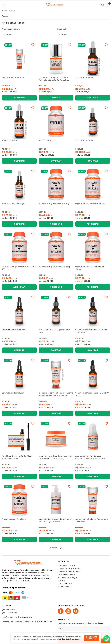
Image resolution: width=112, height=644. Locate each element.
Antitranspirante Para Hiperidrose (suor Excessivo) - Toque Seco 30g (55, 457)
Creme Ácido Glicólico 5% (13, 77)
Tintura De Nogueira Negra (13, 204)
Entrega (62, 581)
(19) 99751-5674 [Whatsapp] (10, 613)
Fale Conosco (65, 587)
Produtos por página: (11, 29)
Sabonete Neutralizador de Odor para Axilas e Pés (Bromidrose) (55, 520)
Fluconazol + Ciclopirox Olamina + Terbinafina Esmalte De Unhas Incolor (55, 79)
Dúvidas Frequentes (67, 575)
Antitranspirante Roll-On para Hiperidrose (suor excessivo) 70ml (90, 457)
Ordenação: (62, 29)
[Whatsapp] (107, 639)
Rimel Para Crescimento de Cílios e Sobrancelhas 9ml (17, 457)
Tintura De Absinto (10, 141)
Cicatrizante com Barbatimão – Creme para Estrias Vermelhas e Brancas (56, 394)
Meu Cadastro (65, 584)
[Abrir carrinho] (108, 5)
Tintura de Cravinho (84, 141)
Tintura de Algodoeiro (85, 77)
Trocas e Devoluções (68, 578)
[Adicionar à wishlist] (33, 45)
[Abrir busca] (103, 5)
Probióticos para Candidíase (14, 519)
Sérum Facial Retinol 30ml (13, 393)
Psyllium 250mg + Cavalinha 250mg (54, 267)
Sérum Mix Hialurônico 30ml (14, 330)
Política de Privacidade (69, 572)
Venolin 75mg (45, 141)
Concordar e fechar (92, 638)
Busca (12, 11)
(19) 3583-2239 (9, 610)
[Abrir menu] (4, 5)
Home (4, 11)
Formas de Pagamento (69, 569)
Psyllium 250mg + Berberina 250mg (54, 204)
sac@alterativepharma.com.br (17, 617)
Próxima (53, 548)
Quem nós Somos (67, 566)
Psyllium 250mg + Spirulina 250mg (90, 204)
